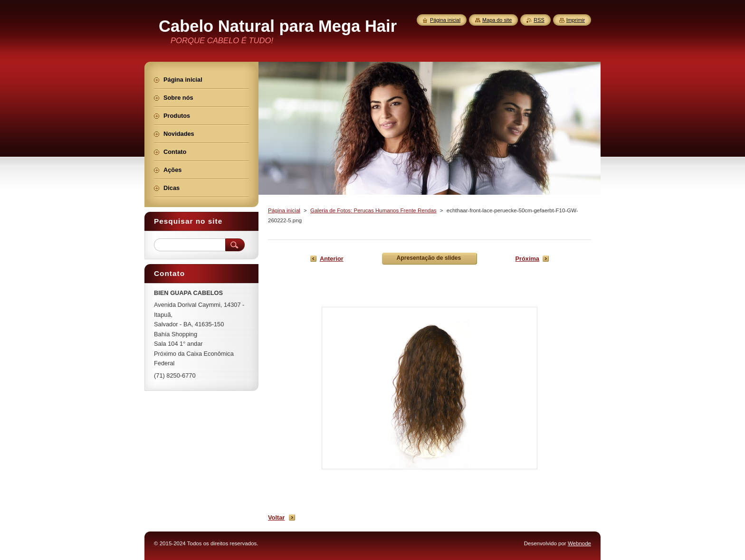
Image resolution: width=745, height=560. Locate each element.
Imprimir (576, 20)
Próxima (527, 259)
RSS (539, 20)
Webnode (579, 543)
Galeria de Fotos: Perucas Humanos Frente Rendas (373, 210)
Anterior (332, 259)
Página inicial (284, 210)
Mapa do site (497, 20)
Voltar (276, 517)
